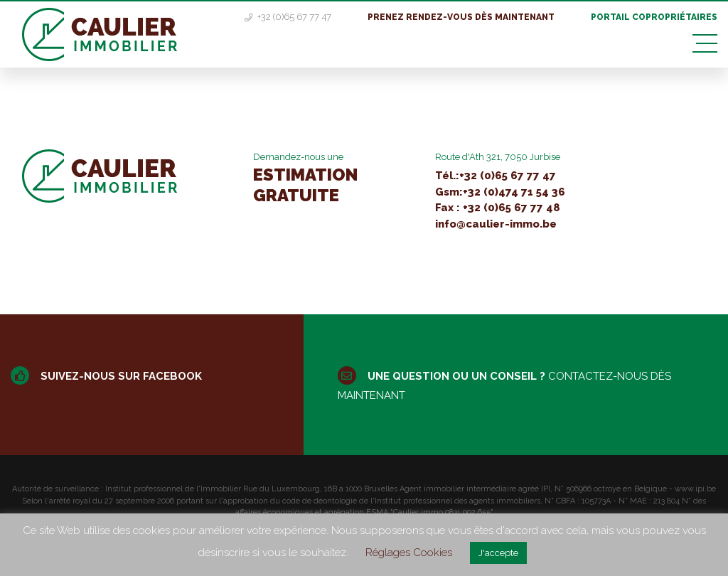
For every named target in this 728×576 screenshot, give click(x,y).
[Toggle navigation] (705, 43)
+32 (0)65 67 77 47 (289, 17)
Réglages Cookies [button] (409, 553)
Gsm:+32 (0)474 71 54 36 (500, 192)
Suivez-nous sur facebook (106, 376)
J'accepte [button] (498, 553)
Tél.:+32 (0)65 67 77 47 (496, 176)
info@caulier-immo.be (496, 224)
